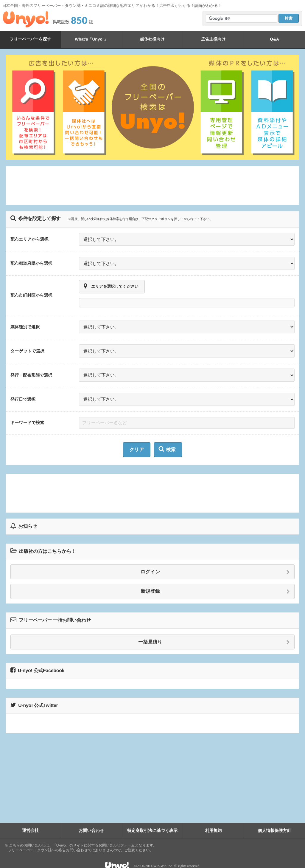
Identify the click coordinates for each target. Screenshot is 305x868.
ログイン (215, 565)
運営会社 (30, 824)
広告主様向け (213, 39)
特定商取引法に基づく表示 (152, 824)
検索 (167, 442)
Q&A (275, 39)
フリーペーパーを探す (30, 39)
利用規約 (213, 824)
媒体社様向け (152, 39)
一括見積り (214, 635)
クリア (137, 443)
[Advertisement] (152, 185)
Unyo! (26, 19)
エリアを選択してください (111, 284)
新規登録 (215, 585)
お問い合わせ (91, 824)
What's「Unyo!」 (91, 39)
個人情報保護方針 (275, 824)
